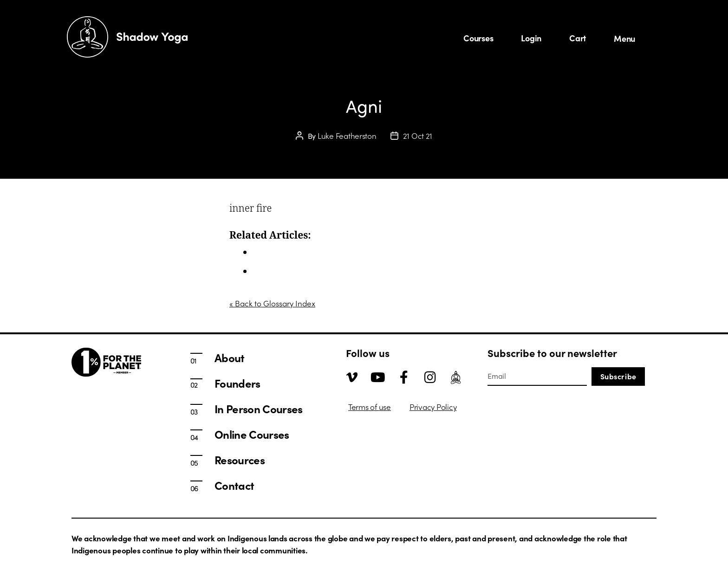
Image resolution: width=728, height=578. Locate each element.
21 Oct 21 (418, 136)
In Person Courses (285, 252)
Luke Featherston (347, 136)
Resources (240, 460)
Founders (237, 383)
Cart (578, 38)
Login (531, 38)
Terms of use (370, 407)
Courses (478, 38)
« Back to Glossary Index (272, 303)
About (263, 271)
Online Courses (252, 434)
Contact (234, 485)
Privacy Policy (433, 407)
